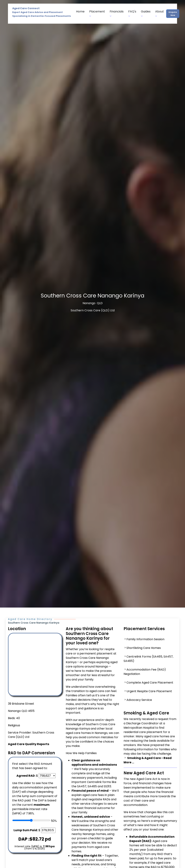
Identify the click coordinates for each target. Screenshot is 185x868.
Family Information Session (145, 639)
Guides (146, 13)
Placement (97, 13)
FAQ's (132, 13)
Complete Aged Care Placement (150, 683)
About (160, 13)
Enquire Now (173, 14)
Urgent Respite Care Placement (149, 691)
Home (80, 11)
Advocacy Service (139, 700)
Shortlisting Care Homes (144, 648)
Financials (117, 13)
